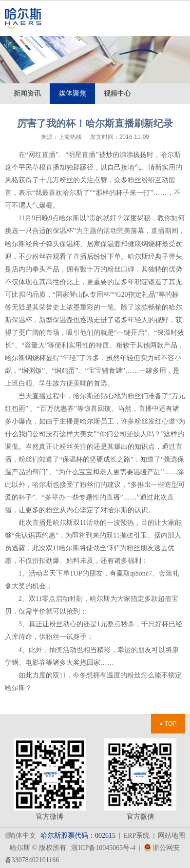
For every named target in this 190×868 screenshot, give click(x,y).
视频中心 (117, 93)
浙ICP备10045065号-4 (103, 848)
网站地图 (171, 836)
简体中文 (22, 836)
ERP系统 (137, 836)
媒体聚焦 (73, 93)
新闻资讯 (27, 93)
